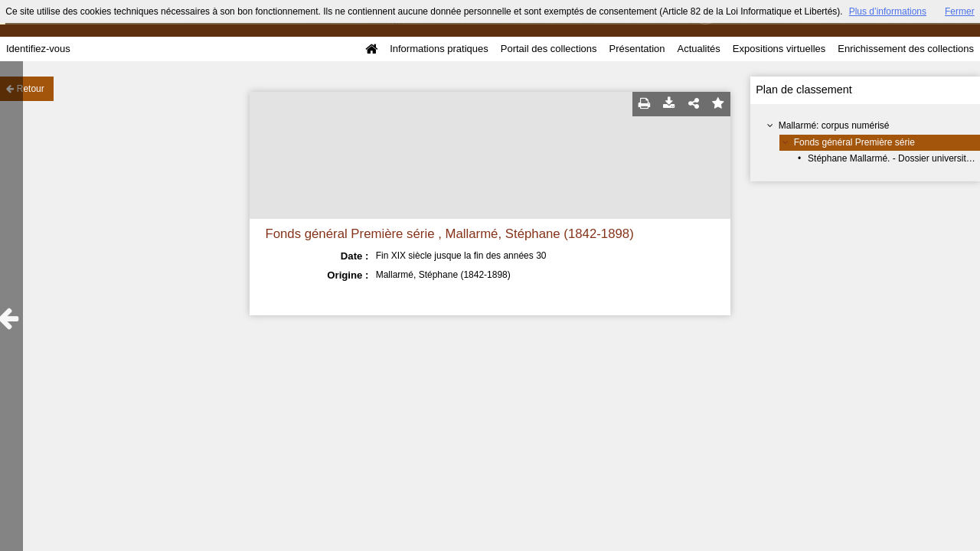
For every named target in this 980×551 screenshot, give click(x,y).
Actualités (698, 49)
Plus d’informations (888, 11)
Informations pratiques (439, 49)
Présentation (637, 49)
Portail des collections (549, 49)
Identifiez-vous (38, 49)
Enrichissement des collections (906, 49)
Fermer (960, 11)
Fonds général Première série (854, 142)
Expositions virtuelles (779, 49)
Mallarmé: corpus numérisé (834, 126)
